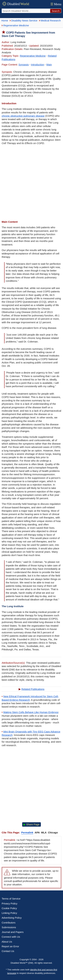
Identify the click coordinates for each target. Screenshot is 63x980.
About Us (7, 942)
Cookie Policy (9, 908)
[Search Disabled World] (26, 11)
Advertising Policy (12, 918)
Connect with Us (11, 937)
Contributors (9, 923)
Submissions (9, 927)
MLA (44, 832)
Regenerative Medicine (33, 56)
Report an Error (10, 946)
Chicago (53, 832)
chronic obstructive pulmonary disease (23, 116)
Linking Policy (9, 913)
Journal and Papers (13, 932)
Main (49, 65)
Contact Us (8, 951)
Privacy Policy (9, 903)
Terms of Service (11, 899)
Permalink (27, 832)
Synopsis (24, 65)
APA (37, 832)
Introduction (37, 65)
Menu (56, 4)
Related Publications (33, 689)
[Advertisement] (32, 183)
